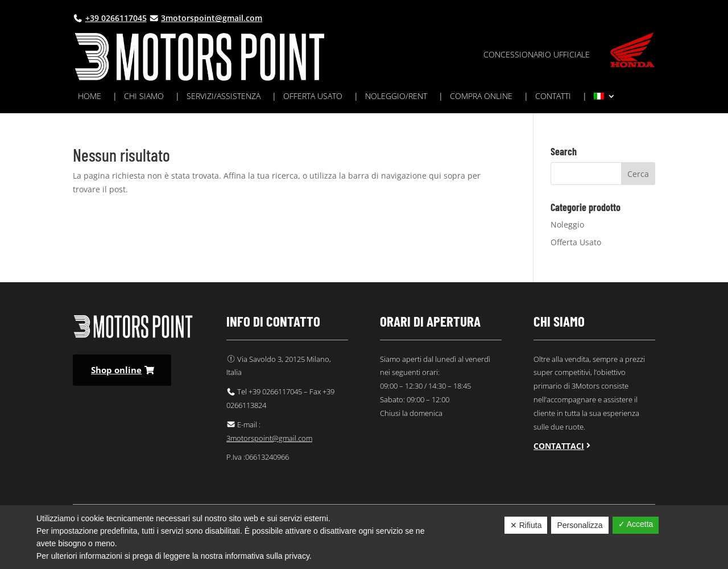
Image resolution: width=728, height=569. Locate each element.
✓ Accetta (636, 524)
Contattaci (559, 446)
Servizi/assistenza (224, 97)
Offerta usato (313, 97)
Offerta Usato (576, 242)
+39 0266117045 (116, 18)
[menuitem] (605, 98)
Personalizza (580, 525)
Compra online (481, 97)
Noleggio (567, 224)
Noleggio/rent (396, 97)
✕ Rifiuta (526, 525)
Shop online (116, 370)
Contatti (553, 97)
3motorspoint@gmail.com (212, 18)
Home (90, 97)
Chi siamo (144, 97)
